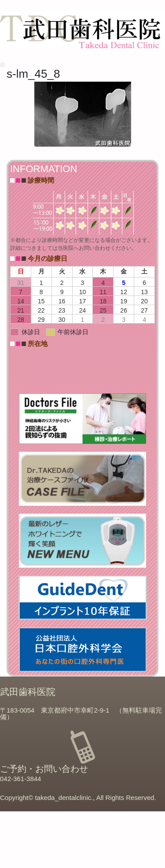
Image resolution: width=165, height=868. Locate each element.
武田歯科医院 (28, 692)
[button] (2, 65)
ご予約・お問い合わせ (44, 769)
